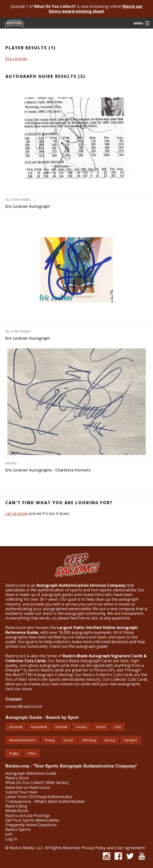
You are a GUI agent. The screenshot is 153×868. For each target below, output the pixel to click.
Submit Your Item (21, 792)
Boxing (110, 740)
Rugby (14, 753)
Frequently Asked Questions (31, 825)
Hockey (82, 727)
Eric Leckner (16, 59)
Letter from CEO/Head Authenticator (39, 797)
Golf (118, 727)
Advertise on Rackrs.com (28, 788)
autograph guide (91, 646)
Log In (11, 839)
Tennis (101, 727)
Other (32, 753)
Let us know (16, 513)
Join (9, 834)
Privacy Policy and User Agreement (113, 848)
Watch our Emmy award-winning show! (96, 9)
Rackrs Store (17, 778)
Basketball (39, 727)
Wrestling (89, 740)
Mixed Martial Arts (23, 740)
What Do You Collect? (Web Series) (37, 783)
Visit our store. (19, 689)
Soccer (68, 740)
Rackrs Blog (16, 806)
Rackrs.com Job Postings (28, 816)
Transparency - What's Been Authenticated (45, 801)
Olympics (130, 740)
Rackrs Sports (18, 830)
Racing (50, 740)
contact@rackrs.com (24, 706)
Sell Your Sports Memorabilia (32, 820)
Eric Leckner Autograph (28, 206)
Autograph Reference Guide (31, 773)
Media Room (17, 811)
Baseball (16, 727)
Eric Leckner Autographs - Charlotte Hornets (48, 470)
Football (61, 727)
